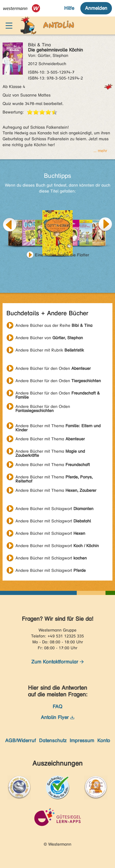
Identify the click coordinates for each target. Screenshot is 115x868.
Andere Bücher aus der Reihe (54, 325)
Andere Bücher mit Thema (58, 426)
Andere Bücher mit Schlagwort (54, 509)
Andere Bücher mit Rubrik (50, 350)
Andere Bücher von (49, 338)
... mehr (100, 151)
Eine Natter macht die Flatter (62, 255)
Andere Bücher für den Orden (53, 368)
